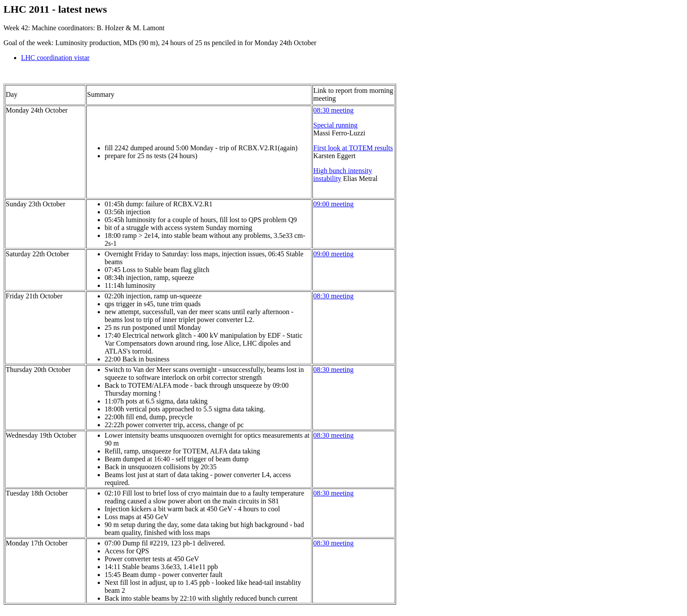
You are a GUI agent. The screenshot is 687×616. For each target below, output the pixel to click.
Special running (335, 125)
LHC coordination (55, 58)
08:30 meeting (333, 110)
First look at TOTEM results (353, 148)
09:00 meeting (333, 204)
